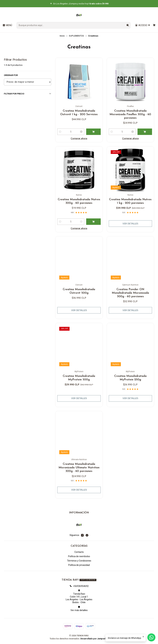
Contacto (79, 552)
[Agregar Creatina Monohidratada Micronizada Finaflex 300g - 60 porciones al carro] (145, 132)
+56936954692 (79, 586)
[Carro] (154, 25)
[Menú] (7, 25)
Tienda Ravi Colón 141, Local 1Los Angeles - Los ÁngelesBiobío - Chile (79, 596)
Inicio (62, 36)
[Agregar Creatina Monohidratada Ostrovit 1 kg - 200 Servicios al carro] (93, 132)
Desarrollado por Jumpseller (94, 639)
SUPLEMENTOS (76, 36)
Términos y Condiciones (79, 561)
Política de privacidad (79, 565)
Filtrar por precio (28, 94)
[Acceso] (143, 25)
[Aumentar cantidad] (81, 132)
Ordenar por (11, 75)
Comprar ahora (79, 138)
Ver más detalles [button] (79, 609)
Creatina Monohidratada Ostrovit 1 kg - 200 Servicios (79, 113)
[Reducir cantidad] (60, 132)
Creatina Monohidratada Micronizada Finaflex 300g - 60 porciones (130, 114)
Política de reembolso (79, 556)
